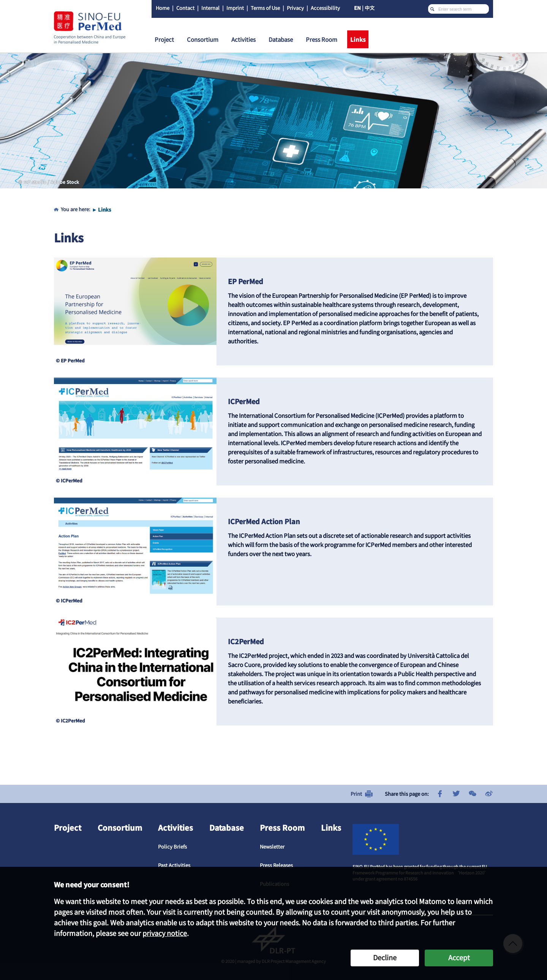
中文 (370, 8)
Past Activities (174, 865)
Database (227, 827)
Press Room (282, 827)
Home (163, 8)
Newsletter (272, 846)
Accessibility (325, 8)
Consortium (120, 827)
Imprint (235, 8)
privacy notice (165, 933)
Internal (210, 8)
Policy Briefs (172, 846)
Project (68, 827)
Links (104, 209)
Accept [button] (459, 957)
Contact (185, 8)
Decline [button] (385, 957)
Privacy (295, 8)
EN (357, 8)
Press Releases (276, 865)
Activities (175, 827)
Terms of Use (265, 8)
